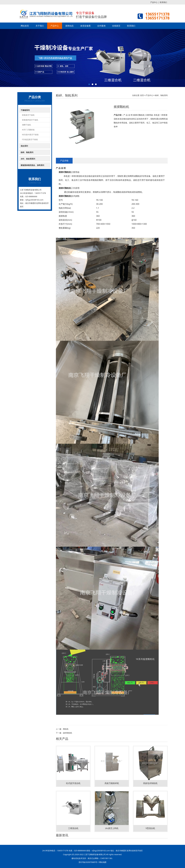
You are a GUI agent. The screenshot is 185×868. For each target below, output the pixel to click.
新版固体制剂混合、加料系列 (32, 165)
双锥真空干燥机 (28, 115)
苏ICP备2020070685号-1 (89, 862)
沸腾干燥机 (26, 125)
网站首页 (25, 26)
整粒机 (66, 729)
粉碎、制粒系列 (27, 152)
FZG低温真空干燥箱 (30, 139)
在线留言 (116, 26)
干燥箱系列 (25, 110)
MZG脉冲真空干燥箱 (30, 135)
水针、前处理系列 (28, 159)
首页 (142, 95)
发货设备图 (85, 26)
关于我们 (40, 26)
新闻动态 (70, 26)
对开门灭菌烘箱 (28, 130)
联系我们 (163, 2)
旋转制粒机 (68, 733)
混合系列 (24, 146)
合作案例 (101, 26)
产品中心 (154, 2)
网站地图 (103, 862)
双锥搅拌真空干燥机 (30, 120)
